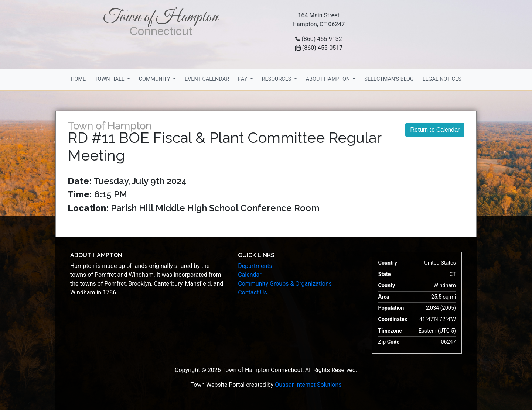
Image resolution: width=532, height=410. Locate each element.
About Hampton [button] (329, 79)
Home (78, 79)
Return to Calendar (435, 130)
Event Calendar (207, 79)
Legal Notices (442, 79)
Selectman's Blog (389, 79)
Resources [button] (277, 79)
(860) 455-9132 (322, 39)
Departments (255, 266)
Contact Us (253, 292)
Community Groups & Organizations (285, 284)
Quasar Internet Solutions (308, 385)
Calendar (250, 275)
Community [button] (155, 79)
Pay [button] (243, 79)
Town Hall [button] (110, 79)
